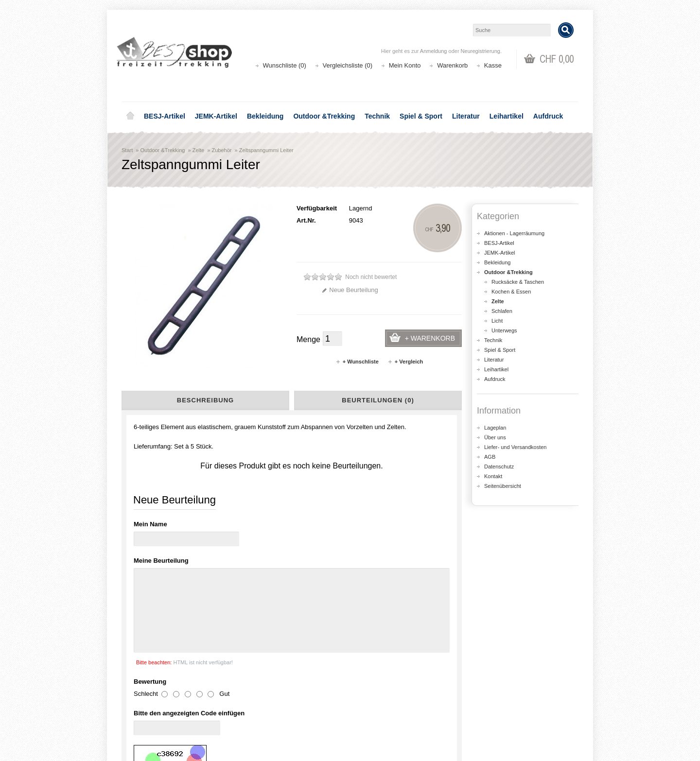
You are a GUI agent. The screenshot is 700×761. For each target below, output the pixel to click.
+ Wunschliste (357, 362)
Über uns (495, 437)
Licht (497, 321)
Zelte (198, 150)
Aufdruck (548, 116)
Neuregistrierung (481, 51)
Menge (308, 339)
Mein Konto (405, 65)
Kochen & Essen (511, 292)
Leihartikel (507, 116)
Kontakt (493, 476)
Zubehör (222, 150)
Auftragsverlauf (383, 700)
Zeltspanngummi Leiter (266, 150)
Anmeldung (434, 51)
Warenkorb (452, 65)
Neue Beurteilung (350, 290)
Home (130, 116)
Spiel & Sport (421, 116)
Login (370, 690)
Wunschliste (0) (285, 65)
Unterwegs (504, 330)
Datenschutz (499, 467)
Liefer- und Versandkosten (515, 447)
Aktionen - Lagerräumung (514, 233)
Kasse (493, 65)
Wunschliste (379, 710)
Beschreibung (205, 400)
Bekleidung (265, 116)
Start (127, 150)
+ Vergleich (405, 362)
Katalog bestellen (503, 700)
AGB (490, 457)
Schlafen (502, 311)
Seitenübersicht (503, 486)
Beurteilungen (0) (378, 400)
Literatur (466, 116)
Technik (377, 116)
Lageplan (495, 428)
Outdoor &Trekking (324, 116)
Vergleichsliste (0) (348, 65)
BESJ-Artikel (165, 116)
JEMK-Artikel (216, 116)
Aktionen (258, 690)
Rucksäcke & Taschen (518, 282)
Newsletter (377, 719)
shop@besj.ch (316, 608)
